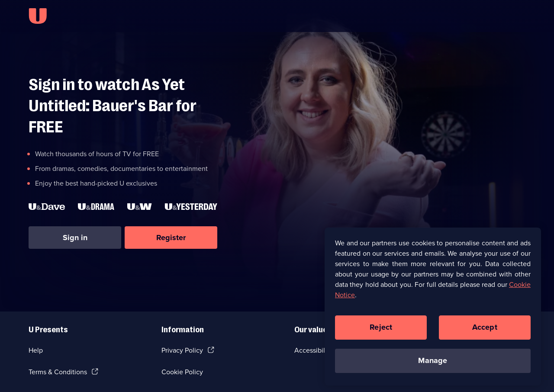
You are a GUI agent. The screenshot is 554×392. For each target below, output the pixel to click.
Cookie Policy (182, 372)
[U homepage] (38, 16)
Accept (485, 330)
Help (36, 350)
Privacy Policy (182, 350)
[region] (433, 308)
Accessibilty (312, 350)
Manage (433, 363)
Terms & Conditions (58, 372)
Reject (381, 330)
